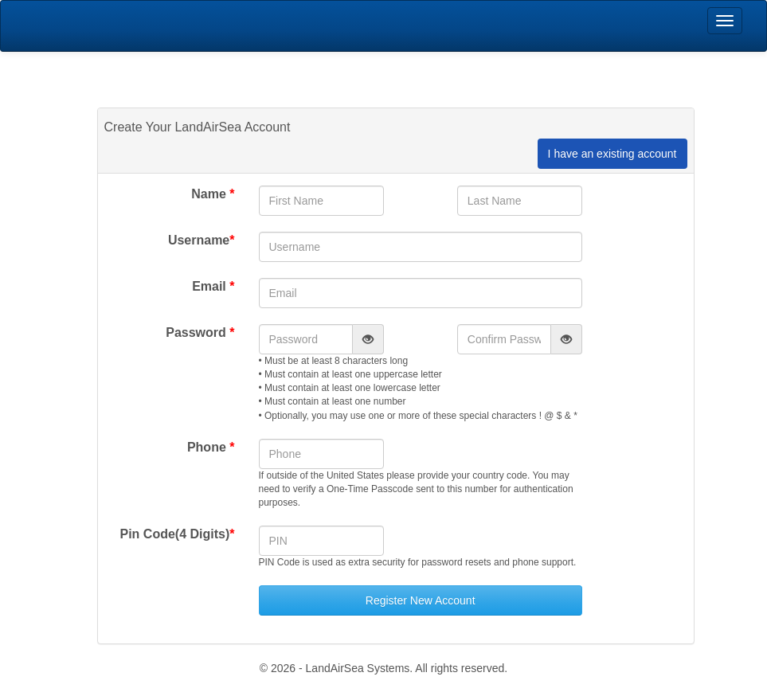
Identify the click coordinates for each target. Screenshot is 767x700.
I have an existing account (612, 154)
